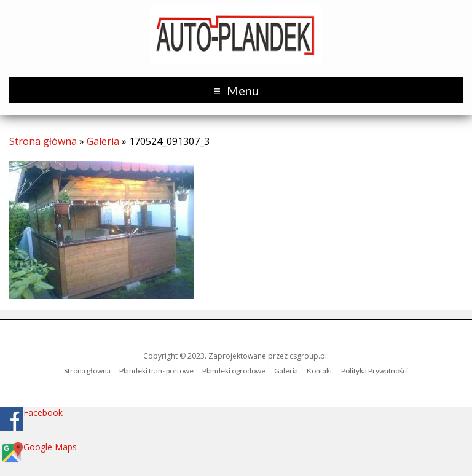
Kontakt (320, 371)
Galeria (103, 141)
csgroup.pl (308, 356)
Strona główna (43, 141)
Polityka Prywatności (375, 371)
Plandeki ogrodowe (234, 371)
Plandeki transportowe (156, 371)
